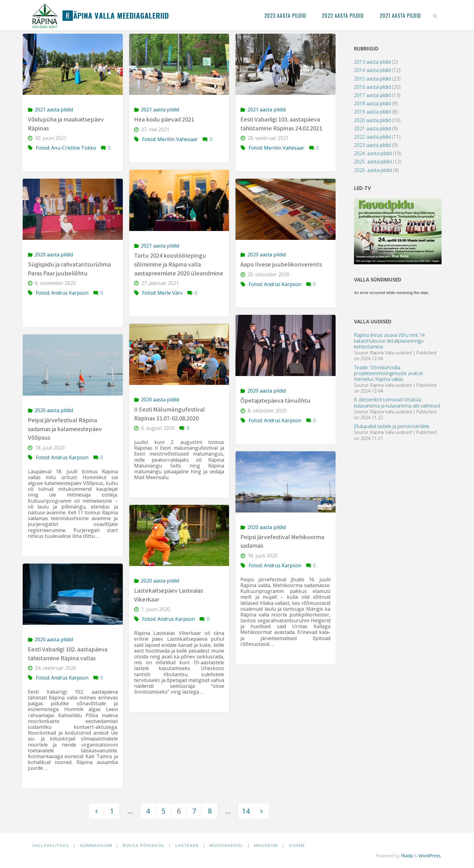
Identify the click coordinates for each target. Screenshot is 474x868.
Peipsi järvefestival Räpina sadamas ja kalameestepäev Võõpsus (65, 429)
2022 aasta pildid (372, 137)
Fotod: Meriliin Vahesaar (170, 139)
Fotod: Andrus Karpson (62, 293)
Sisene (297, 845)
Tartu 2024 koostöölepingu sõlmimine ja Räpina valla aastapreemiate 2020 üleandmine (179, 264)
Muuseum (266, 845)
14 (246, 811)
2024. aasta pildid (373, 153)
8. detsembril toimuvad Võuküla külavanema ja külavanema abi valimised (397, 402)
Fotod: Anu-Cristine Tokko (66, 148)
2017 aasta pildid (372, 95)
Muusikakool (226, 845)
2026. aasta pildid (373, 170)
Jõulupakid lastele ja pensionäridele (392, 426)
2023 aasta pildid (372, 145)
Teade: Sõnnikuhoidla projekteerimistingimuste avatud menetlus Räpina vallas (388, 373)
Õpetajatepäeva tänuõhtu (275, 400)
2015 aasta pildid (372, 79)
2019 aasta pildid (372, 112)
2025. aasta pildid (373, 162)
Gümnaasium (96, 845)
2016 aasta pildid (372, 87)
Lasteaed (187, 845)
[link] (435, 15)
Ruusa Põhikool (144, 845)
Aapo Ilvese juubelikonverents (281, 264)
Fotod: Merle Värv (162, 293)
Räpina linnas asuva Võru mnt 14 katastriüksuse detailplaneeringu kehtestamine (389, 341)
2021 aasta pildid (54, 110)
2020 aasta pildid (54, 255)
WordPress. (430, 856)
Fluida (406, 856)
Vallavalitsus (51, 845)
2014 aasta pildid (372, 70)
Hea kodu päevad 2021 (164, 119)
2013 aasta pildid (372, 62)
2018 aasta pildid (372, 103)
